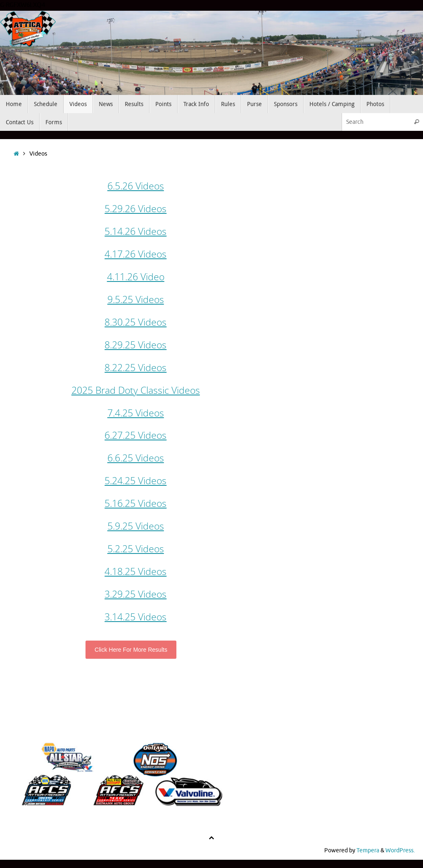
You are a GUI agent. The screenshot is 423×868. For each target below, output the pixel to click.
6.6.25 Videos (136, 458)
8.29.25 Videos (135, 345)
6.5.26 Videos (136, 186)
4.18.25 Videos (135, 571)
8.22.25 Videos (135, 367)
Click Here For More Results (131, 650)
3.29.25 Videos (135, 594)
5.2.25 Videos (136, 549)
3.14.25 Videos (135, 617)
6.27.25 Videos (135, 435)
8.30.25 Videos (135, 322)
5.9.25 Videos (136, 526)
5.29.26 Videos (135, 208)
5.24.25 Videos (135, 480)
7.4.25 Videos (136, 413)
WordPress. (400, 850)
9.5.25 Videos (136, 299)
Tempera (368, 850)
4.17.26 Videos (135, 254)
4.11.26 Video (136, 277)
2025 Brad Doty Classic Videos (136, 390)
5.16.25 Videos (135, 503)
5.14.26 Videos (135, 231)
